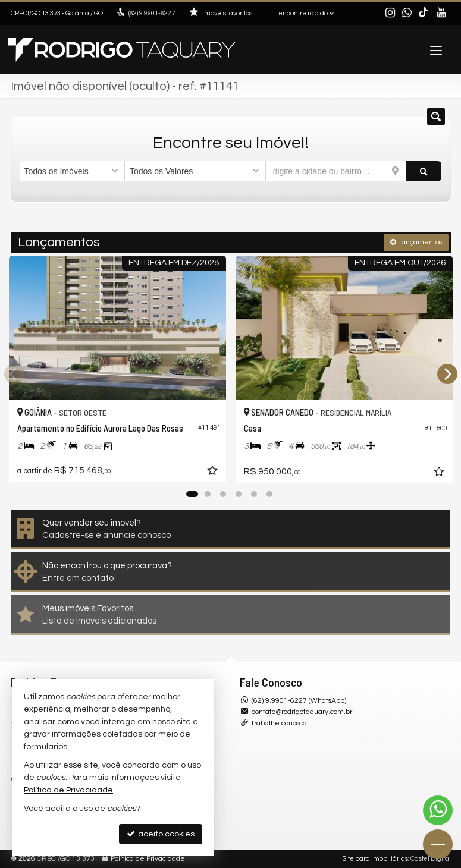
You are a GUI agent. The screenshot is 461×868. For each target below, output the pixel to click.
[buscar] (424, 171)
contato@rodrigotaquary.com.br (302, 712)
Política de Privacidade (148, 859)
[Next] (447, 374)
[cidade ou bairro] (336, 171)
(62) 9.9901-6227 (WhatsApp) (299, 701)
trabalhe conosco (279, 723)
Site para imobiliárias (375, 859)
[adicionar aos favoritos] (214, 473)
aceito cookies (161, 834)
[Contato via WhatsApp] (438, 810)
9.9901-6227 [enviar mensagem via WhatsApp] (152, 13)
